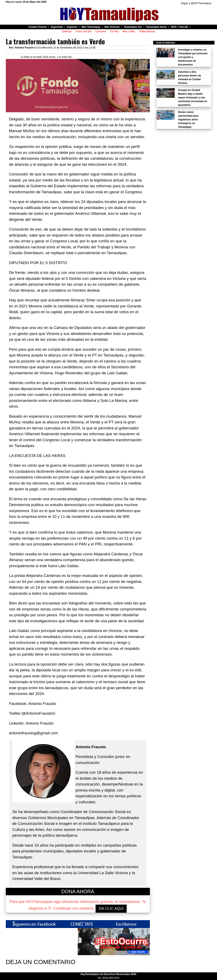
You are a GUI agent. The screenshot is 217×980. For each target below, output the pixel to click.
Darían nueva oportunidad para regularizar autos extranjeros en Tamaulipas (188, 120)
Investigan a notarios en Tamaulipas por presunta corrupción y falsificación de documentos (193, 57)
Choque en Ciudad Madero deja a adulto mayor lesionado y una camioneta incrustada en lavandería (193, 98)
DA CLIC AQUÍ (111, 909)
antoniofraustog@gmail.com (34, 733)
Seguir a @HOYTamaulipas (196, 3)
